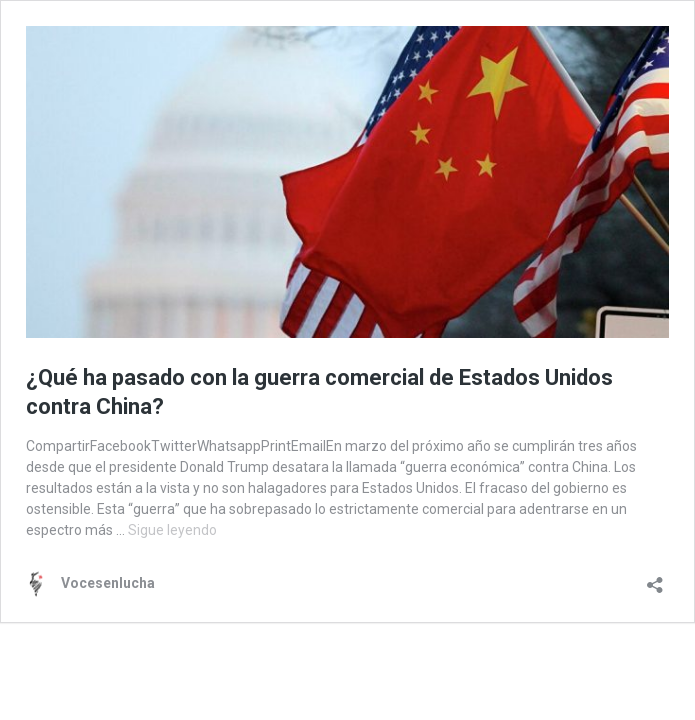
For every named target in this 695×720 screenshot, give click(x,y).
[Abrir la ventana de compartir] (655, 578)
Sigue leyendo (172, 530)
